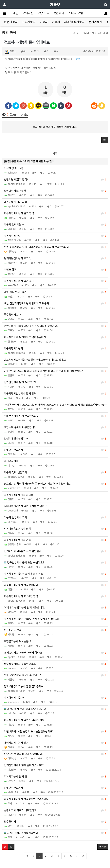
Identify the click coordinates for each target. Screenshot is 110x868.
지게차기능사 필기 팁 (55, 776)
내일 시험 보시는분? (55, 292)
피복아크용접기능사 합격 (55, 529)
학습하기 (59, 13)
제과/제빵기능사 (74, 22)
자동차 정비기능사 (55, 225)
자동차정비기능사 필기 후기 (55, 281)
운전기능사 (11, 22)
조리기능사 (29, 22)
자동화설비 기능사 (55, 698)
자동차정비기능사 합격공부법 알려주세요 (55, 799)
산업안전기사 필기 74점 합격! (55, 382)
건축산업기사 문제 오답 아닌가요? (55, 562)
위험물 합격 (55, 270)
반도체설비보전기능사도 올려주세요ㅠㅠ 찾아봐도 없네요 (35, 360)
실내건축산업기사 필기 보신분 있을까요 (25, 506)
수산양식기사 (11, 461)
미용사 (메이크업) (13, 168)
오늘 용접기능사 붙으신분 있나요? (55, 675)
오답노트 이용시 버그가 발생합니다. (55, 754)
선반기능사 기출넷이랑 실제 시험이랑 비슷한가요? (55, 326)
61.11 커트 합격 (55, 630)
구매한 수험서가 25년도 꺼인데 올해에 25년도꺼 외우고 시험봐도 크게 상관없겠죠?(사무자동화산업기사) (56, 405)
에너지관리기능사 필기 (55, 743)
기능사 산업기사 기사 (55, 517)
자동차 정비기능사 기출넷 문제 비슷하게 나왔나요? (55, 619)
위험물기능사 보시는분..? (18, 641)
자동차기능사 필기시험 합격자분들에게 (55, 337)
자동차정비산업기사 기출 (55, 540)
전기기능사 (96, 22)
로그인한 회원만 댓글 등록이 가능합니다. (55, 127)
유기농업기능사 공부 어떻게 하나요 (55, 653)
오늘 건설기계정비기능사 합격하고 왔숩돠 (55, 303)
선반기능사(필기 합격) (55, 179)
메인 (16, 13)
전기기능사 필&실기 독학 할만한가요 (55, 551)
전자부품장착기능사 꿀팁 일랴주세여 (24, 686)
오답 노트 (43, 13)
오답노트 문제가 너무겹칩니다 (55, 427)
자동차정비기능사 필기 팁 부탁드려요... (25, 720)
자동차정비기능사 (55, 348)
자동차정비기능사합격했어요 (55, 833)
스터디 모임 (76, 13)
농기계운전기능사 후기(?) (55, 258)
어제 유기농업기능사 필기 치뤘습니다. (55, 608)
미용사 (44, 22)
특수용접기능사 (12, 315)
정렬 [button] (103, 847)
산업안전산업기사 (55, 450)
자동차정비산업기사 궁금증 (19, 495)
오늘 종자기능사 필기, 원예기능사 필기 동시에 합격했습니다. (55, 247)
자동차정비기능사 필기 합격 (55, 213)
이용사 (56, 22)
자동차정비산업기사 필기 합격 (55, 393)
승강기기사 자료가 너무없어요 (55, 810)
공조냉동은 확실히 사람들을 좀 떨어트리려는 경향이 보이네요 (55, 484)
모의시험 (28, 13)
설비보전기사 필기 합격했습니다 (55, 416)
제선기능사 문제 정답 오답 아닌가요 (55, 709)
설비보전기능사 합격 (55, 191)
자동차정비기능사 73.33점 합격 (55, 596)
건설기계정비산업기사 (55, 439)
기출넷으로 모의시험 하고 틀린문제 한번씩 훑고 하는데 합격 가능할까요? (55, 371)
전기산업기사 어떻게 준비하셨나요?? (24, 765)
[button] (105, 140)
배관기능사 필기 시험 (15, 202)
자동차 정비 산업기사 (55, 472)
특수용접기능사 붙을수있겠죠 (55, 664)
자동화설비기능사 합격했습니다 (55, 585)
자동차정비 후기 (55, 236)
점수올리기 (55, 822)
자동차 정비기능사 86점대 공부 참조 (55, 574)
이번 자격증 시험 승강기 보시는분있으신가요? (55, 731)
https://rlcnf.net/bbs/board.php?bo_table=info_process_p (42, 59)
